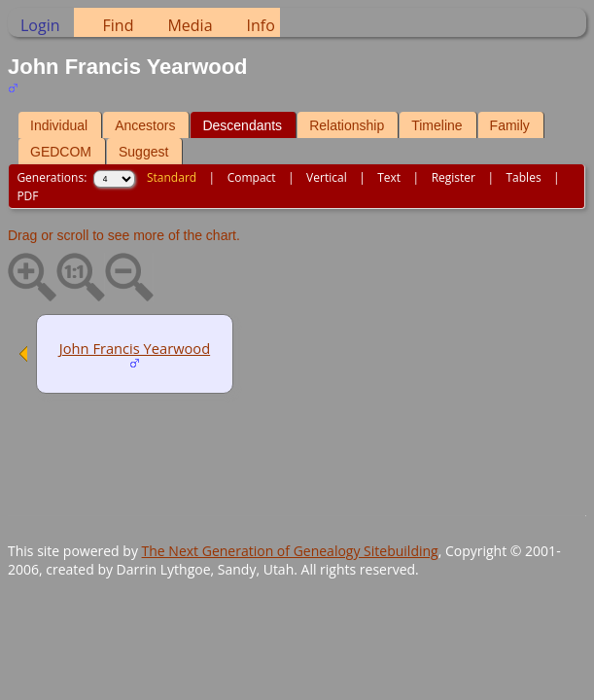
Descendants (242, 125)
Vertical (327, 177)
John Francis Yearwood (135, 348)
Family (510, 125)
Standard (172, 177)
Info (261, 25)
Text (389, 177)
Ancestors (145, 125)
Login (40, 25)
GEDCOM (61, 152)
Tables (524, 177)
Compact (252, 177)
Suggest (143, 152)
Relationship (347, 125)
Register (454, 177)
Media (190, 25)
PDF (27, 196)
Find (119, 25)
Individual (59, 125)
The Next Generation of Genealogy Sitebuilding (290, 551)
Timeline (437, 125)
